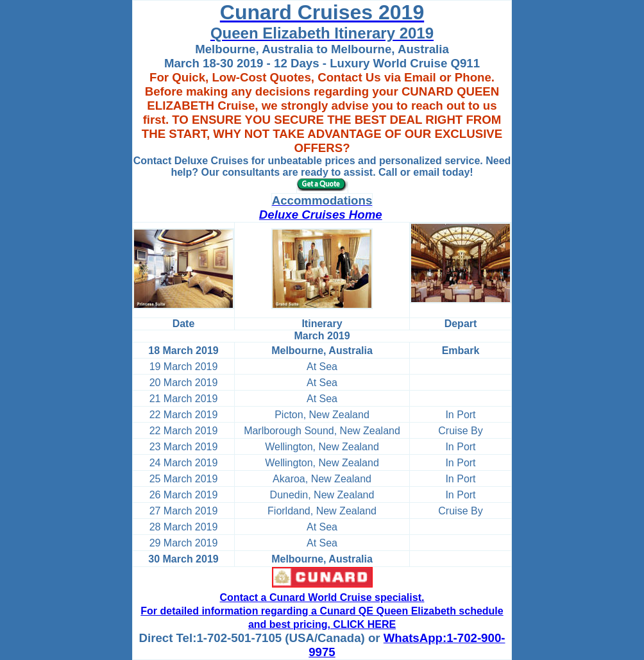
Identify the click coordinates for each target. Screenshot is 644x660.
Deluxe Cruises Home (321, 215)
